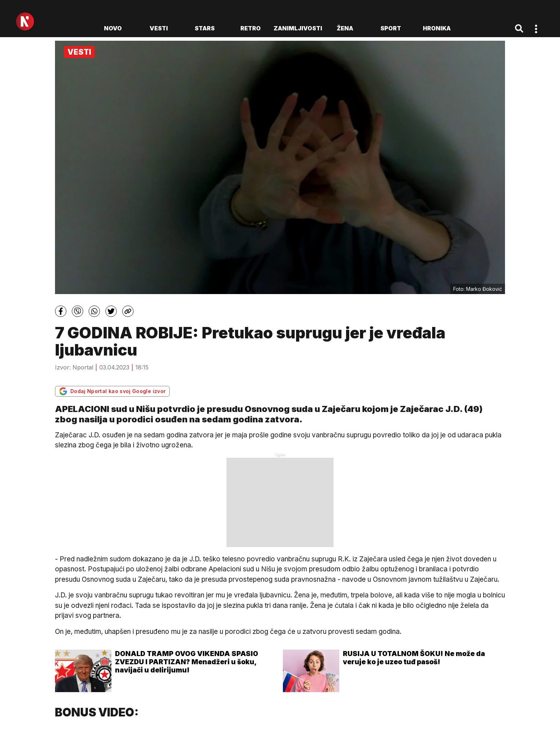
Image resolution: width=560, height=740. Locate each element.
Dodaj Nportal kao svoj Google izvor (112, 391)
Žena (345, 28)
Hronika (437, 28)
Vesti (159, 28)
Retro (251, 28)
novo (113, 28)
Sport (391, 28)
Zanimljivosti (298, 28)
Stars (205, 28)
